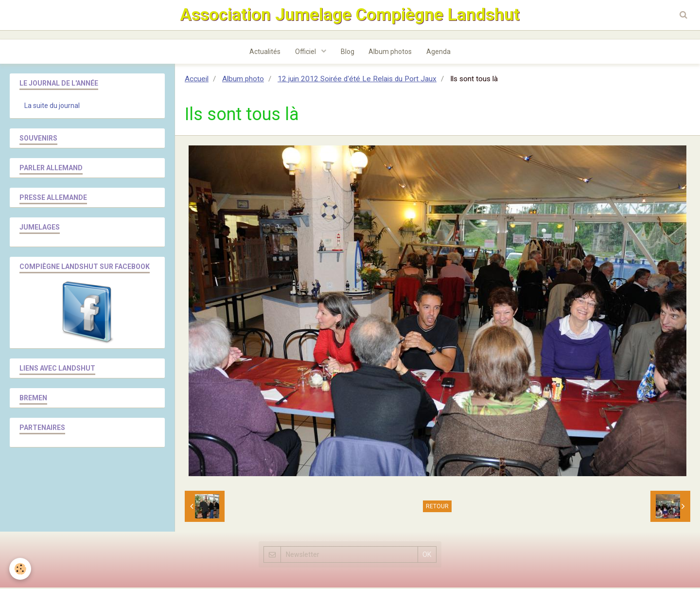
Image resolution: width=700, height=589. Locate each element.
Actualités (265, 53)
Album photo (243, 80)
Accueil (197, 80)
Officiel (306, 53)
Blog (348, 53)
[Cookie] (21, 569)
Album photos (391, 53)
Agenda (439, 53)
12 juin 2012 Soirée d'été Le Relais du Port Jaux (357, 80)
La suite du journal (52, 107)
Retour (437, 508)
